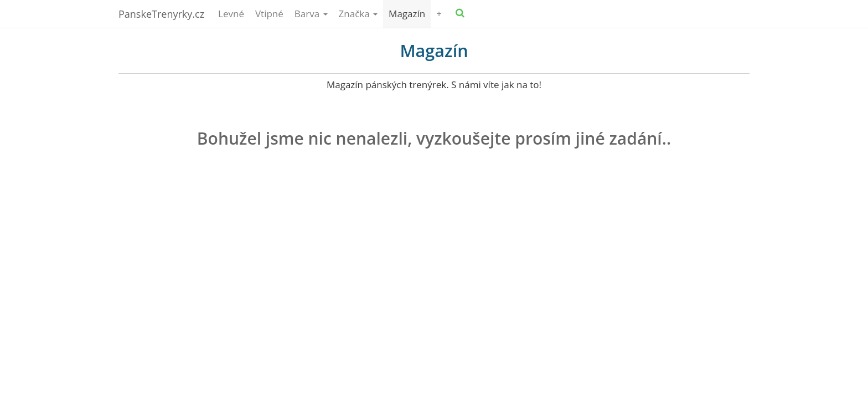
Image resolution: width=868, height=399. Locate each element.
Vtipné (269, 14)
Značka (358, 14)
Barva (311, 14)
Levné (231, 14)
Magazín (407, 14)
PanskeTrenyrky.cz (161, 14)
